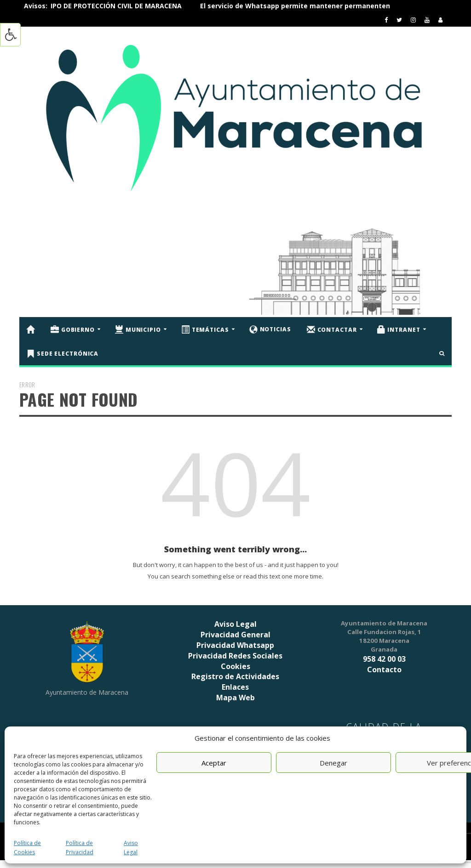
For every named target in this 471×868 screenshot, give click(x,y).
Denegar (333, 763)
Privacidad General (235, 635)
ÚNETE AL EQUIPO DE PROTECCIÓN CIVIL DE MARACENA (112, 6)
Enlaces (235, 687)
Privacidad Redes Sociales (235, 656)
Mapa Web (235, 698)
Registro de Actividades (235, 676)
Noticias (270, 329)
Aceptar (214, 763)
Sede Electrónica (62, 354)
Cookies (235, 666)
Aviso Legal (235, 624)
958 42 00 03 (384, 659)
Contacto (384, 669)
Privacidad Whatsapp (235, 645)
